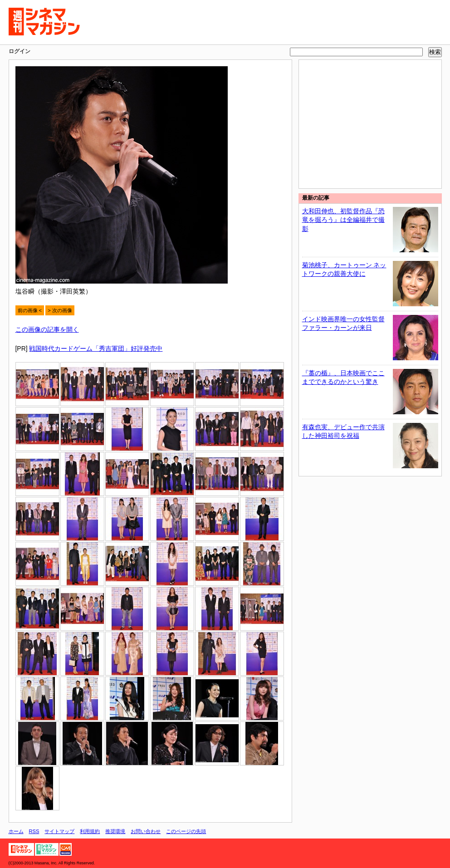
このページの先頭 (186, 831)
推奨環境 (115, 831)
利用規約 (90, 831)
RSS (34, 831)
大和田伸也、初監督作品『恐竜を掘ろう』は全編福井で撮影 (343, 220)
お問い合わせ (146, 831)
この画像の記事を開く (47, 329)
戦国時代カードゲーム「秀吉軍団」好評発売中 (96, 348)
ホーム (16, 831)
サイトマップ (59, 831)
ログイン (20, 51)
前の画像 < (30, 310)
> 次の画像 (60, 310)
